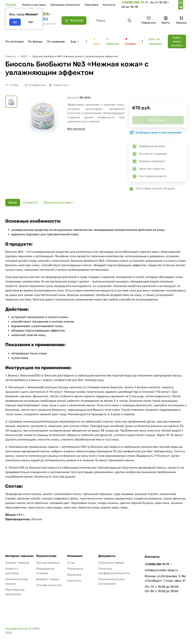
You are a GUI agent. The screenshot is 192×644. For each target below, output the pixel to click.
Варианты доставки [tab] (58, 202)
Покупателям (46, 556)
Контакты (109, 5)
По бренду (35, 42)
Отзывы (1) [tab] (30, 202)
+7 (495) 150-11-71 (157, 564)
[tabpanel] (96, 369)
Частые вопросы (48, 563)
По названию (56, 42)
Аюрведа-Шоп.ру (17, 629)
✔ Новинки (113, 41)
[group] (43, 124)
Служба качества (49, 585)
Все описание (76, 129)
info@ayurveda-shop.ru (161, 570)
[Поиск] (114, 20)
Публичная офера (111, 563)
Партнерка (91, 5)
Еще (73, 42)
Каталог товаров (17, 563)
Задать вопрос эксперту (177, 41)
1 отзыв (14, 85)
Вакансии (75, 575)
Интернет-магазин (19, 556)
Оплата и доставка (34, 5)
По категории (14, 42)
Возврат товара (48, 579)
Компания (75, 556)
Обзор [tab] (13, 202)
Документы (107, 556)
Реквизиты (75, 569)
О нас (71, 563)
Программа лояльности (65, 5)
